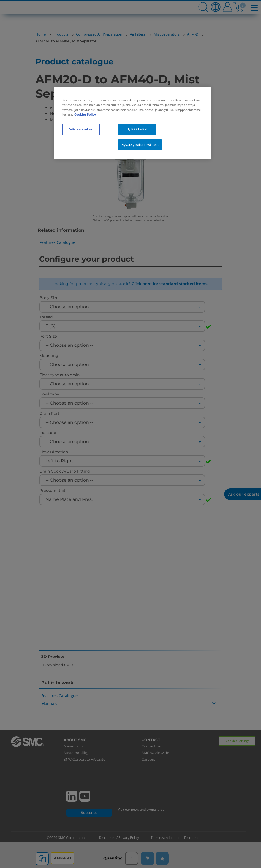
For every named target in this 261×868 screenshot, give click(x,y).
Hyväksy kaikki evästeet (140, 145)
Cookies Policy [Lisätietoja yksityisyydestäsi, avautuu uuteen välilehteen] (85, 114)
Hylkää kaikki (137, 129)
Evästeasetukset (81, 129)
